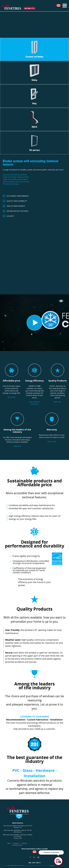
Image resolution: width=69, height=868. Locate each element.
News (9, 843)
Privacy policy (28, 866)
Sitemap (24, 843)
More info (11, 397)
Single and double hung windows (15, 179)
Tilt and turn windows (11, 184)
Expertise (17, 446)
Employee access (18, 845)
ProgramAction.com (59, 866)
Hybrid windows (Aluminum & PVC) (16, 182)
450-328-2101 (18, 832)
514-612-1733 (18, 838)
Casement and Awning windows (15, 175)
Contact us (16, 843)
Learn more (52, 441)
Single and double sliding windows (16, 177)
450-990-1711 (29, 8)
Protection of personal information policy (40, 866)
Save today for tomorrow (34, 403)
